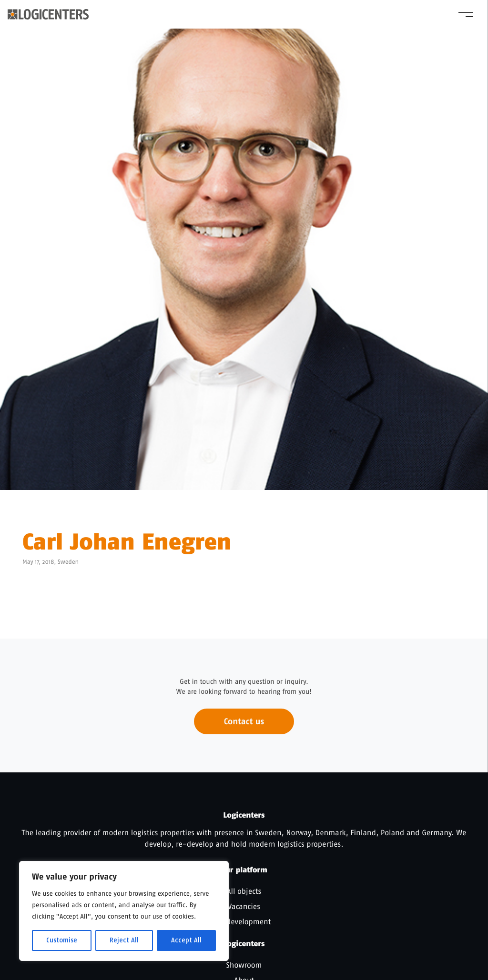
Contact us (244, 727)
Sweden (68, 562)
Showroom (244, 965)
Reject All (124, 940)
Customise (62, 940)
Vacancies (244, 906)
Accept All (186, 940)
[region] (124, 911)
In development (244, 922)
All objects (244, 891)
